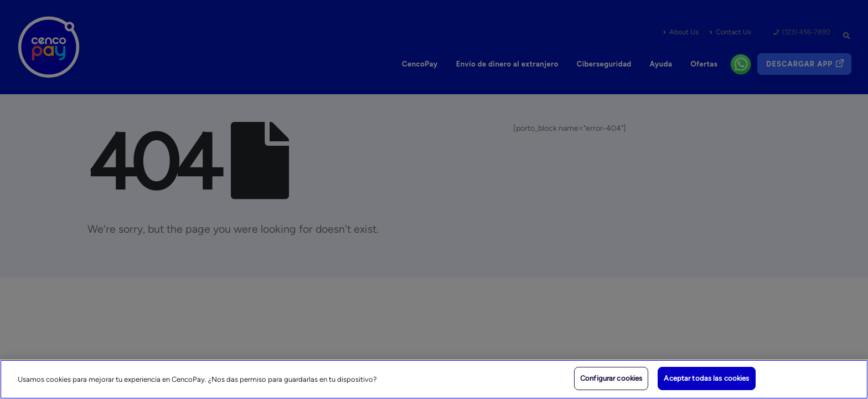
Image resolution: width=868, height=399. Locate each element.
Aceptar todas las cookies (706, 378)
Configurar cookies (611, 378)
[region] (434, 379)
